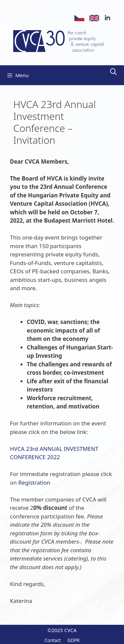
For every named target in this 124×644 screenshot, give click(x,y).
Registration (34, 483)
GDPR (74, 640)
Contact (53, 640)
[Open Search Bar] (113, 72)
